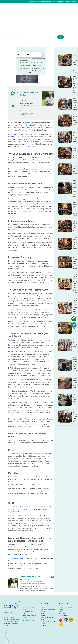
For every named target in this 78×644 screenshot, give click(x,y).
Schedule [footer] (61, 609)
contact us (26, 147)
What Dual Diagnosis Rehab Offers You (31, 63)
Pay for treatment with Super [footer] (48, 621)
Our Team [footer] (43, 611)
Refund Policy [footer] (62, 613)
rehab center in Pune (27, 507)
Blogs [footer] (42, 619)
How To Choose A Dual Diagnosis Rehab (32, 68)
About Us (31, 37)
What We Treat (37, 37)
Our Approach (44, 37)
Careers (43, 623)
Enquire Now (60, 37)
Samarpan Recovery (18, 134)
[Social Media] (74, 325)
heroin (11, 345)
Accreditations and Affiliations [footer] (48, 609)
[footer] (61, 620)
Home (25, 36)
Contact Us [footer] (43, 625)
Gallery (43, 613)
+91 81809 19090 (68, 37)
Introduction (23, 60)
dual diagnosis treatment (31, 128)
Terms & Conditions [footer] (64, 615)
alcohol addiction (22, 293)
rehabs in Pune (29, 125)
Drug (10, 293)
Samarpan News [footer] (45, 615)
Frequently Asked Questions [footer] (47, 617)
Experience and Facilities (52, 37)
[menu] (75, 37)
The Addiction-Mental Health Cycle (30, 66)
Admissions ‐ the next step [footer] (65, 607)
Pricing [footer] (61, 611)
